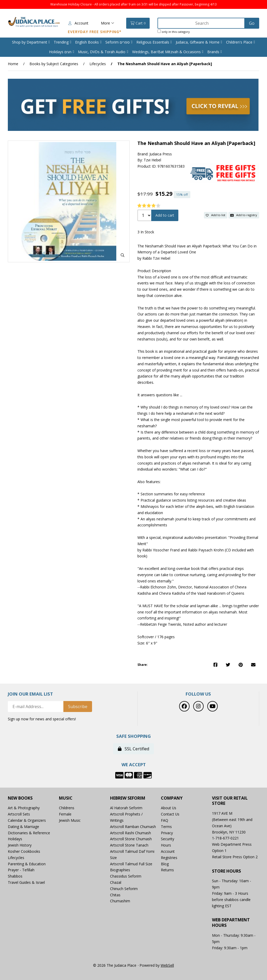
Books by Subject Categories (54, 64)
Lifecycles (98, 64)
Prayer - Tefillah (21, 870)
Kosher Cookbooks (24, 851)
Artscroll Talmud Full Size (131, 864)
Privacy (167, 833)
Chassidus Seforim (126, 876)
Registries (169, 858)
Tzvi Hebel (152, 160)
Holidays (15, 839)
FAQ (165, 820)
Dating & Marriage (23, 827)
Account (78, 23)
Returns (167, 870)
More (108, 23)
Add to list (216, 215)
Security (168, 839)
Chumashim (120, 901)
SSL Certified (133, 749)
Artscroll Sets (19, 814)
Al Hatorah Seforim (126, 808)
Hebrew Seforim (128, 798)
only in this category (174, 32)
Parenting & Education (27, 864)
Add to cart (165, 215)
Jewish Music (70, 820)
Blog (165, 864)
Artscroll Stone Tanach (129, 845)
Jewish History (20, 845)
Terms (166, 827)
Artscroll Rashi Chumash (131, 833)
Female (65, 814)
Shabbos (15, 876)
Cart (138, 23)
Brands (213, 52)
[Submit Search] (252, 23)
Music (66, 798)
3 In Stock (146, 232)
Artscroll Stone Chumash (131, 839)
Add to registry (244, 215)
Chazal (116, 882)
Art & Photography (24, 808)
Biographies (120, 870)
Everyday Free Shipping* (95, 32)
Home (13, 64)
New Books (20, 798)
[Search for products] (202, 23)
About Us (169, 808)
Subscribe (78, 707)
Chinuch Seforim (124, 889)
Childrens (67, 808)
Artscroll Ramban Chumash (133, 827)
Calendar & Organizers (27, 820)
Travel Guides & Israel (26, 882)
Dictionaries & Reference (29, 833)
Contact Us (170, 814)
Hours (166, 845)
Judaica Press (161, 154)
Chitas (115, 895)
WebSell (167, 965)
